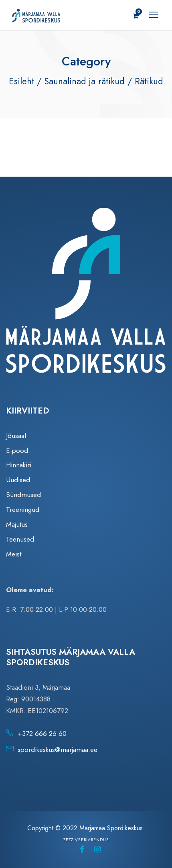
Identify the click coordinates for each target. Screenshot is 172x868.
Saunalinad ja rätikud (84, 81)
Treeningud (23, 509)
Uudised (18, 480)
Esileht (21, 81)
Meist (14, 554)
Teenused (20, 539)
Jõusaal (16, 436)
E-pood (17, 450)
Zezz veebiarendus (86, 840)
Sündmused (23, 495)
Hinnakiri (19, 465)
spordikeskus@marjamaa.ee (58, 750)
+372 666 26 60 (42, 734)
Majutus (17, 524)
